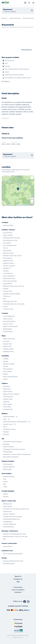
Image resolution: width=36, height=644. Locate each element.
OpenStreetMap (25, 205)
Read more (6, 118)
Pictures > (5, 18)
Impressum (18, 592)
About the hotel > (15, 18)
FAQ (18, 582)
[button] (32, 199)
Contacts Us (18, 579)
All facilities (6, 81)
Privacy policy (18, 587)
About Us (18, 576)
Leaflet (18, 205)
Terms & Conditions (18, 590)
